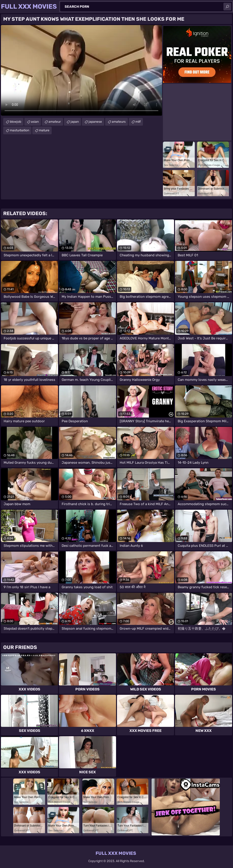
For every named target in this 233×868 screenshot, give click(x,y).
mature (44, 130)
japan (75, 122)
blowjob (15, 122)
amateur (55, 122)
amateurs (119, 122)
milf (138, 122)
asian (35, 122)
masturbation (19, 130)
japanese (95, 122)
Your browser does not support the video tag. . (81, 70)
